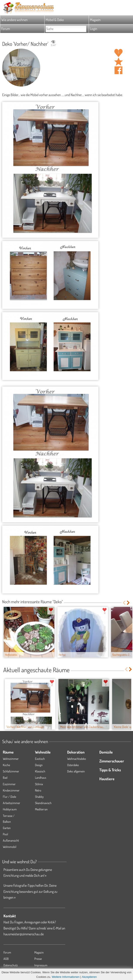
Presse (38, 959)
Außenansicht (11, 840)
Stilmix (39, 784)
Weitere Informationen (66, 977)
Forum (6, 29)
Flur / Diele (9, 797)
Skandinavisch (43, 803)
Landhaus (41, 778)
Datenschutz (11, 965)
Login (94, 29)
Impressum (41, 965)
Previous (124, 603)
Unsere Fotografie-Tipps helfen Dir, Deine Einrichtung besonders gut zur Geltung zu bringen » (30, 891)
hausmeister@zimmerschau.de (24, 934)
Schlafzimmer (11, 771)
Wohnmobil (10, 847)
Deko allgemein (76, 771)
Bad (5, 778)
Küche (6, 765)
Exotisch (40, 759)
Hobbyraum (10, 809)
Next (129, 603)
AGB (6, 959)
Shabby (39, 797)
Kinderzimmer (11, 790)
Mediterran (41, 809)
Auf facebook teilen (118, 70)
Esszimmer (9, 784)
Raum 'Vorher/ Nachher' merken (118, 62)
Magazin (95, 20)
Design (39, 765)
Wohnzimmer (11, 759)
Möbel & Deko (55, 20)
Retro (38, 790)
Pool (5, 834)
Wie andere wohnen (14, 20)
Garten (7, 828)
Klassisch (40, 771)
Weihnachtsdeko (77, 759)
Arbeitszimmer (12, 803)
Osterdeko (73, 765)
